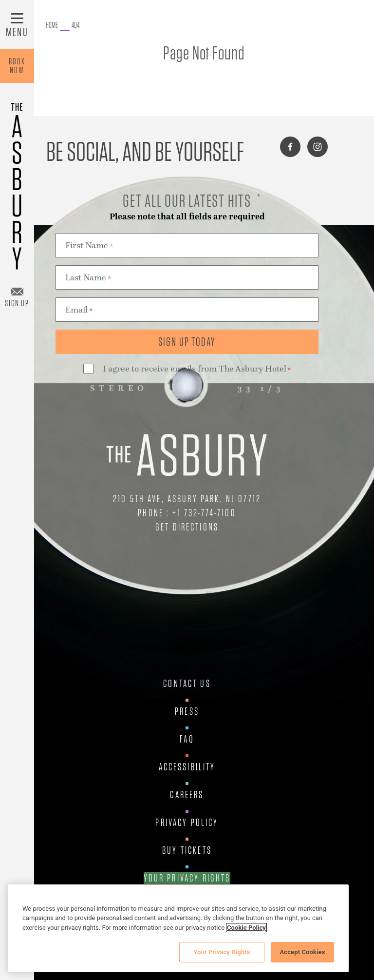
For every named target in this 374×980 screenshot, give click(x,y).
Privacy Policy (187, 823)
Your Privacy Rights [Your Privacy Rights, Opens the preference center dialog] (222, 952)
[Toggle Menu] (17, 24)
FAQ (187, 739)
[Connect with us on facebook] (290, 147)
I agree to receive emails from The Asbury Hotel (197, 369)
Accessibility (187, 767)
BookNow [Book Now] (17, 66)
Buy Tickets (187, 850)
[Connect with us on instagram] (318, 147)
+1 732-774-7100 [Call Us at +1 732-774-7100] (204, 513)
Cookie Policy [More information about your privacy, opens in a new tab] (246, 928)
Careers (187, 795)
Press (187, 711)
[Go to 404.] (75, 25)
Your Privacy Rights (187, 878)
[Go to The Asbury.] (52, 25)
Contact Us (187, 684)
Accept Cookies (302, 952)
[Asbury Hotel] (17, 182)
